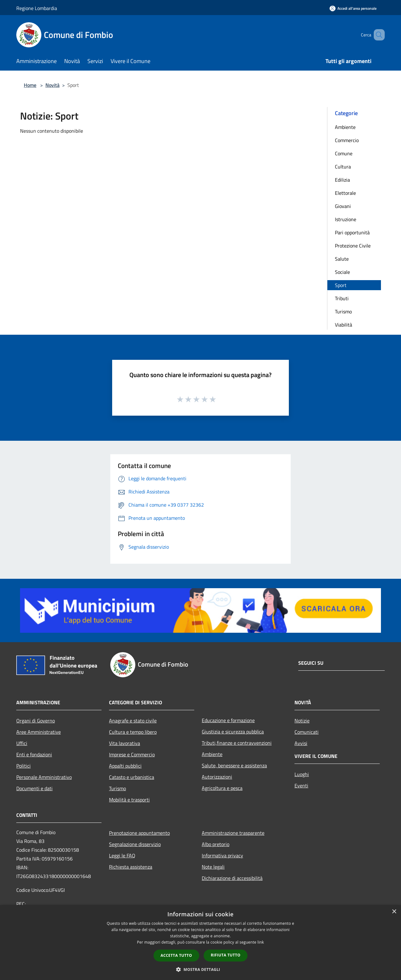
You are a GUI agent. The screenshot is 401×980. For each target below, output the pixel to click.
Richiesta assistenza (131, 867)
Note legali (213, 867)
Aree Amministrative (39, 732)
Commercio (347, 140)
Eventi (301, 786)
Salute (342, 259)
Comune (344, 153)
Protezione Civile (353, 246)
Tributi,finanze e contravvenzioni (237, 743)
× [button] (394, 912)
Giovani (343, 206)
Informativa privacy (222, 855)
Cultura (343, 167)
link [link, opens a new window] (261, 942)
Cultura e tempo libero (133, 732)
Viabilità (344, 325)
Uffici (22, 743)
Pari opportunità (352, 232)
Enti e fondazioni (34, 754)
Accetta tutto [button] (176, 955)
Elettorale (345, 193)
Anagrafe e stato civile (133, 721)
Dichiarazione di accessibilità (232, 878)
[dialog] (200, 943)
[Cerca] (377, 35)
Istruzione (346, 219)
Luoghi (302, 774)
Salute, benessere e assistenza (234, 765)
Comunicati (307, 732)
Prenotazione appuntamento (139, 833)
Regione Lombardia (37, 8)
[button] (200, 969)
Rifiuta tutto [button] (226, 955)
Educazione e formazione (228, 720)
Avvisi (301, 743)
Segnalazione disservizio (135, 844)
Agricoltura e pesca (222, 788)
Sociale (342, 272)
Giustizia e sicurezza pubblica (233, 732)
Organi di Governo (36, 721)
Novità (52, 85)
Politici (23, 766)
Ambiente (345, 127)
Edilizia (342, 180)
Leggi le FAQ (122, 855)
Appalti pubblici (125, 766)
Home (30, 85)
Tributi (342, 298)
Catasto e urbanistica (132, 777)
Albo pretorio (216, 844)
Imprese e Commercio (132, 754)
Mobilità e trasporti (129, 800)
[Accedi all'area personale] (353, 8)
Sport (341, 285)
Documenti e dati (34, 788)
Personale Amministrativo (44, 777)
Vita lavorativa (125, 743)
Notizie (302, 721)
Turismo (343, 312)
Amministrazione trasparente (233, 833)
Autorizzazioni (217, 777)
